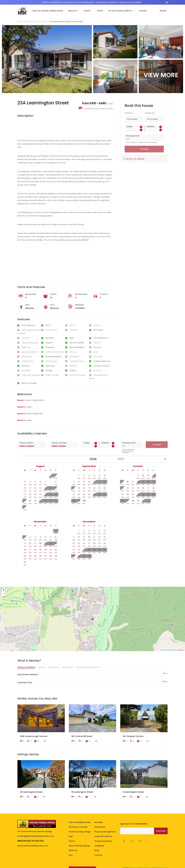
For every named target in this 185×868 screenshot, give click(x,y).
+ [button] (4, 587)
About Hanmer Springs (79, 842)
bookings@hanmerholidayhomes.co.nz (36, 833)
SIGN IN (163, 11)
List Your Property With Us (120, 11)
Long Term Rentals (103, 833)
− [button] (4, 591)
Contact (143, 11)
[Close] (167, 2)
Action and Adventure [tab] (88, 664)
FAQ (71, 852)
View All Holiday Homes (80, 819)
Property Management (105, 828)
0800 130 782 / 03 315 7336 (30, 837)
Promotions (100, 823)
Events (87, 11)
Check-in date (26, 439)
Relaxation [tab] (68, 664)
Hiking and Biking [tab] (26, 664)
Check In (129, 110)
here (41, 236)
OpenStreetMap (172, 647)
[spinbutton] (134, 126)
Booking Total (133, 132)
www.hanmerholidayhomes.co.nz (33, 842)
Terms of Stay (24, 865)
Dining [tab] (41, 664)
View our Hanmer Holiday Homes (32, 18)
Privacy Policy (38, 865)
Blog (97, 847)
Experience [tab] (53, 664)
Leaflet (162, 647)
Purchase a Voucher (78, 823)
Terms (100, 11)
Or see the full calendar (134, 155)
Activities (99, 819)
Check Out (150, 110)
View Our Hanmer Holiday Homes (48, 11)
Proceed (144, 146)
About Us (73, 11)
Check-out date (59, 439)
